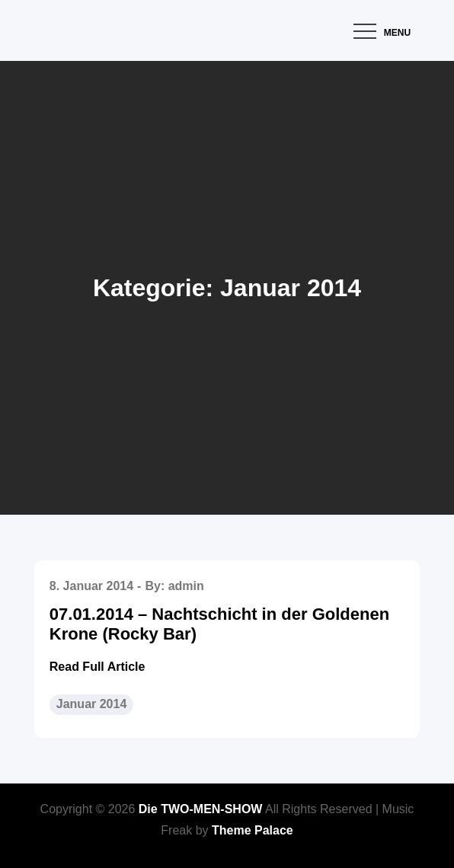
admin (186, 586)
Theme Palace (253, 830)
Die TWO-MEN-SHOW (201, 809)
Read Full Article (98, 667)
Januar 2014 (92, 704)
